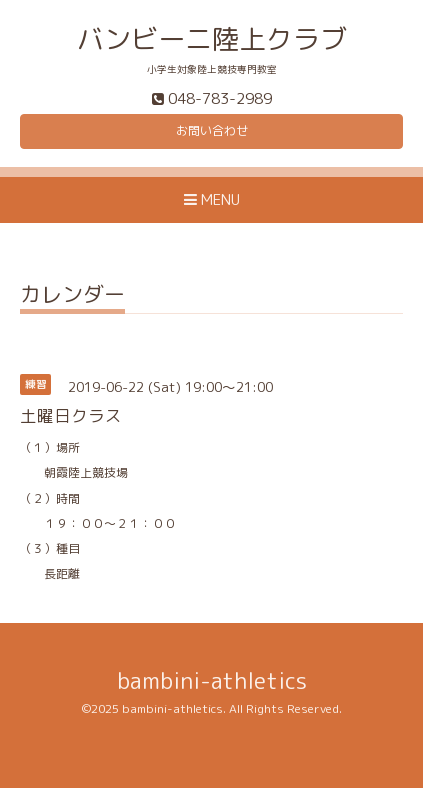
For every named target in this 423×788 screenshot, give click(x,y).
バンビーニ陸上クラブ (212, 39)
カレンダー (72, 296)
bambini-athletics (212, 680)
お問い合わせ (212, 130)
